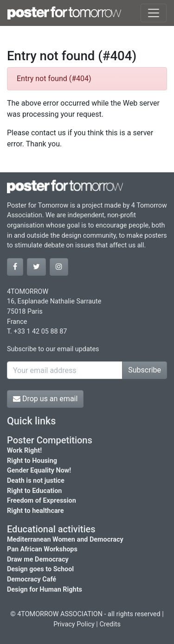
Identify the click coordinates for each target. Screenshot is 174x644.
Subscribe (145, 370)
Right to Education (34, 491)
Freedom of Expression (42, 501)
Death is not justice (36, 481)
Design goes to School (40, 569)
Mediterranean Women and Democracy (65, 540)
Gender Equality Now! (39, 470)
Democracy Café (32, 579)
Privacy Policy (74, 624)
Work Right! (24, 451)
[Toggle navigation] (154, 13)
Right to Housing (32, 461)
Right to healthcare (35, 511)
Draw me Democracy (38, 559)
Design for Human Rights (45, 590)
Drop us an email (45, 399)
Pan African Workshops (42, 549)
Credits (110, 624)
